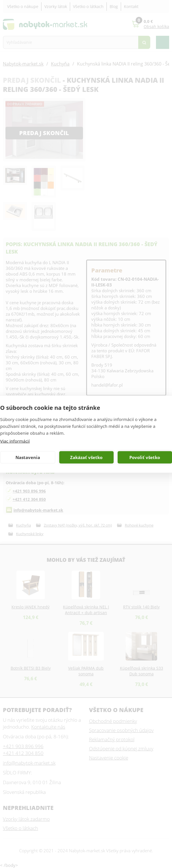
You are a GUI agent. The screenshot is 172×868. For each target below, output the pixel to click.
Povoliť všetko (145, 457)
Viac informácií (15, 441)
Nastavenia (28, 457)
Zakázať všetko (86, 457)
